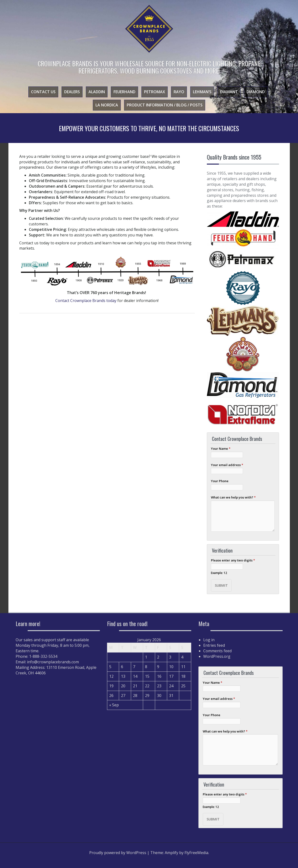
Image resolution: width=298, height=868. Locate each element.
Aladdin (97, 92)
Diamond (256, 92)
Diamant (229, 92)
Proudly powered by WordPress (118, 853)
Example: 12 (219, 573)
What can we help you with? (233, 497)
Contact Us (43, 92)
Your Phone (220, 481)
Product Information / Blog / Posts (165, 105)
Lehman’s (202, 92)
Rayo (179, 92)
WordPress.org (217, 656)
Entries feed (214, 645)
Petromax (155, 92)
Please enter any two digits (233, 560)
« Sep (114, 705)
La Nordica (107, 105)
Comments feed (217, 651)
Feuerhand (124, 92)
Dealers (72, 92)
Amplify (171, 853)
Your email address (227, 465)
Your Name (221, 449)
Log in (209, 640)
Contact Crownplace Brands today (86, 301)
